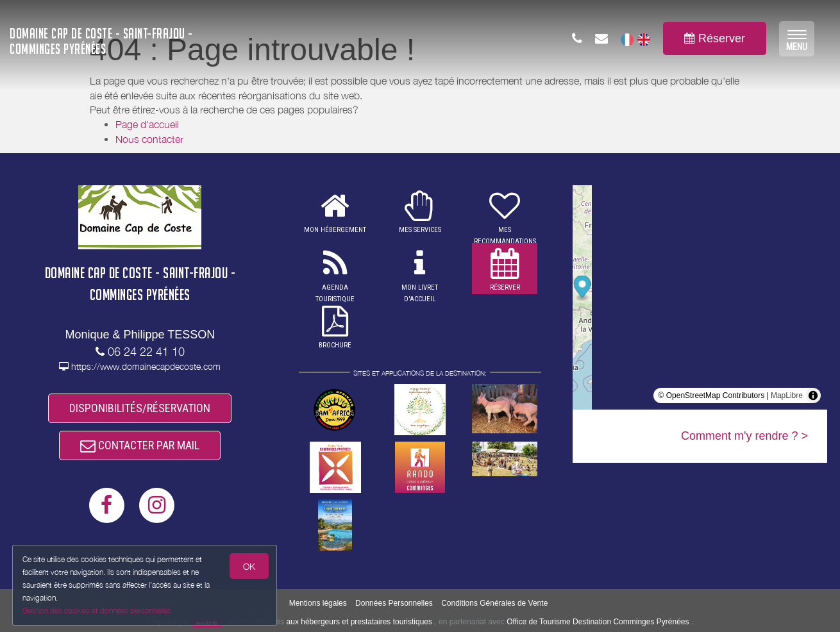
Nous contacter (149, 139)
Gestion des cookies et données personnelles (97, 611)
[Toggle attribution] (813, 395)
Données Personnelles (394, 603)
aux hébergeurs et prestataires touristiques (359, 622)
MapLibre (787, 395)
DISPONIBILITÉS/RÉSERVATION (140, 409)
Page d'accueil (147, 124)
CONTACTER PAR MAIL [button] (140, 449)
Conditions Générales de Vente (494, 603)
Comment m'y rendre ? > (744, 436)
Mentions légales (318, 603)
